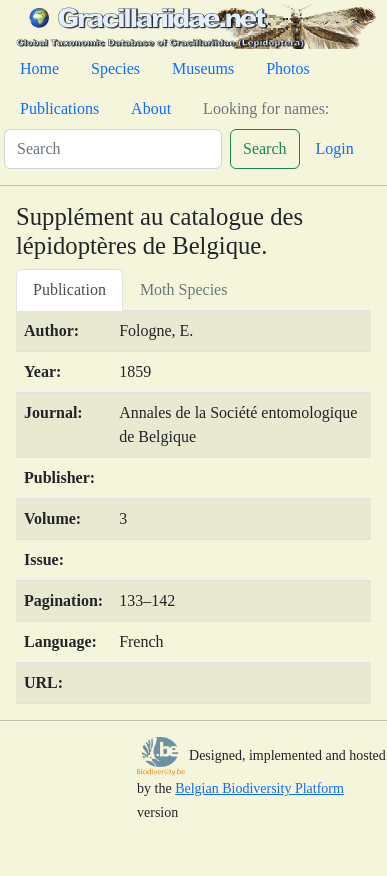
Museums (203, 68)
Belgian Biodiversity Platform (259, 788)
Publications (59, 108)
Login (335, 148)
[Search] (113, 149)
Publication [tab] (69, 289)
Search (265, 148)
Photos (288, 68)
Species (115, 68)
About (151, 108)
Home (39, 68)
